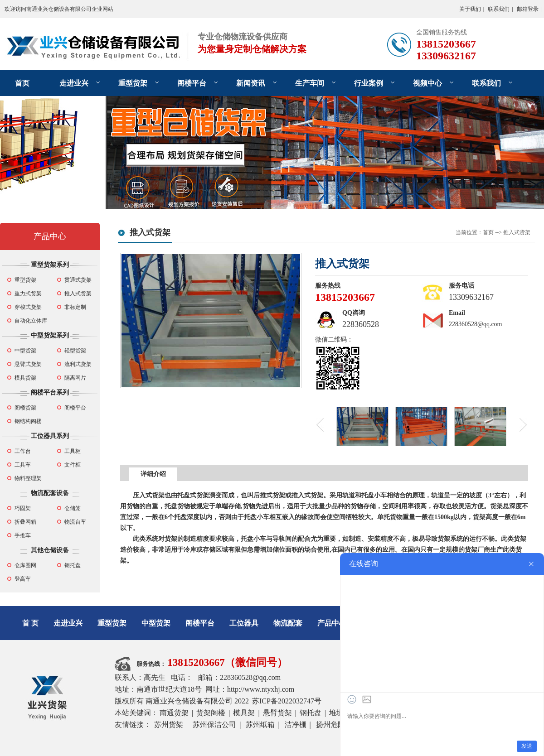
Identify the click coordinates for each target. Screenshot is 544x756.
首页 (22, 83)
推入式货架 (78, 294)
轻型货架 (75, 351)
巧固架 (23, 508)
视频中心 (427, 83)
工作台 (23, 451)
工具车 (23, 465)
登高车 (23, 579)
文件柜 (73, 465)
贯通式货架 (78, 280)
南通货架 (174, 713)
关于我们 (470, 9)
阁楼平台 (192, 83)
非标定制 (75, 307)
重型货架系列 (50, 265)
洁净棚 (296, 725)
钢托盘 (73, 565)
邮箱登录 (528, 9)
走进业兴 (74, 83)
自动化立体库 (31, 321)
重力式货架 (28, 294)
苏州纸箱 (260, 725)
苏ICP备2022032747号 (287, 701)
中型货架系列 (50, 335)
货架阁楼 (211, 713)
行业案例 (369, 83)
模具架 (244, 713)
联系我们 (499, 9)
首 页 (30, 623)
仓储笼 (73, 508)
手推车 (23, 535)
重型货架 (133, 83)
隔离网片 (75, 378)
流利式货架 (78, 364)
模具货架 (25, 378)
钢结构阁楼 (28, 421)
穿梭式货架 (28, 307)
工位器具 (244, 623)
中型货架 (25, 351)
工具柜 (73, 451)
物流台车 (75, 522)
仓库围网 (25, 565)
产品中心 (50, 236)
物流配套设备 (50, 493)
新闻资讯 (251, 83)
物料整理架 (28, 478)
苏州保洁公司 (214, 725)
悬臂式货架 (28, 364)
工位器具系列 (50, 436)
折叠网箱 (25, 522)
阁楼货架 (25, 408)
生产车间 (310, 83)
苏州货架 (169, 725)
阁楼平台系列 (50, 392)
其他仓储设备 (50, 550)
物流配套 (288, 623)
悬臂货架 (277, 713)
